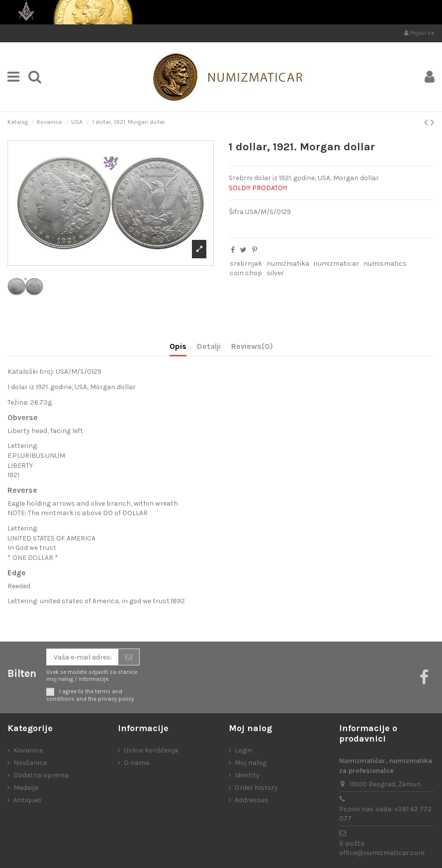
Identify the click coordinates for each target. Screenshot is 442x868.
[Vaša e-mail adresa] (83, 657)
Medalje (26, 788)
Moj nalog (251, 763)
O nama (136, 763)
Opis (178, 346)
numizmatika (288, 264)
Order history (256, 788)
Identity (247, 775)
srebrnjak (246, 264)
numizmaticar (336, 264)
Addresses (252, 800)
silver (275, 273)
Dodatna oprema (41, 775)
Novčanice (30, 763)
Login (243, 750)
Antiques (28, 800)
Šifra (236, 212)
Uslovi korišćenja (151, 750)
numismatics (385, 264)
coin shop (246, 273)
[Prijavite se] (129, 657)
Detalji (209, 346)
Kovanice (28, 750)
